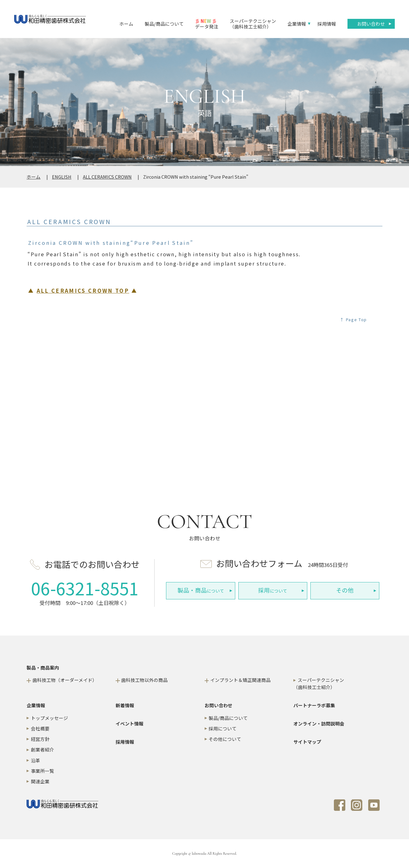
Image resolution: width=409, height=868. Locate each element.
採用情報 (327, 24)
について (201, 590)
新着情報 (125, 705)
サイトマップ (307, 742)
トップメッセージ (49, 718)
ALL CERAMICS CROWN (107, 177)
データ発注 (207, 24)
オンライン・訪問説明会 (319, 723)
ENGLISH (62, 177)
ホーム (126, 24)
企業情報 (297, 24)
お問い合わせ (371, 24)
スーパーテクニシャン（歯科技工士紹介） (253, 24)
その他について (225, 739)
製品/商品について (164, 24)
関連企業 (40, 781)
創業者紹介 (43, 749)
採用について (223, 728)
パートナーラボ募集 (314, 705)
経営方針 (40, 739)
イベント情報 (130, 723)
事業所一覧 (43, 771)
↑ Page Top (353, 319)
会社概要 (40, 728)
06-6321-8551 (85, 588)
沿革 (36, 760)
